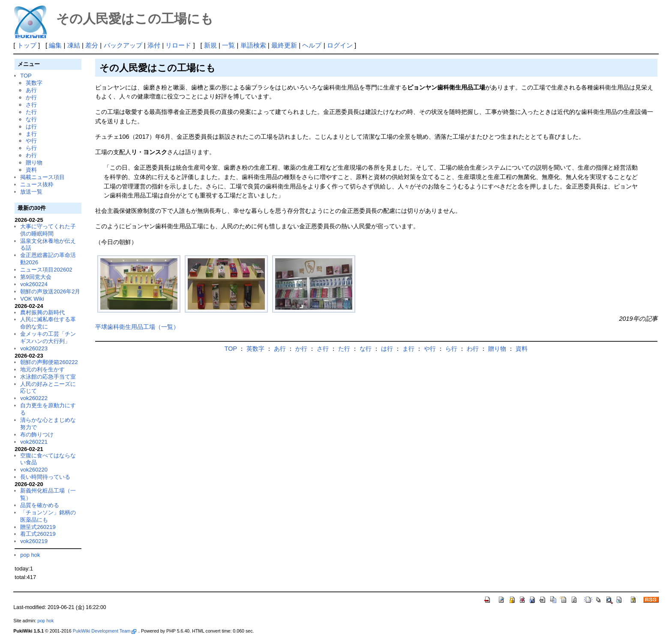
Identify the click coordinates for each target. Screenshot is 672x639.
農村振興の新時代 (42, 312)
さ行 (31, 105)
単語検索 (253, 45)
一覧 (228, 45)
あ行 (31, 90)
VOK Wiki (32, 299)
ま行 (31, 134)
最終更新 (284, 45)
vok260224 (34, 284)
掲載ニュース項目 (42, 177)
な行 (31, 119)
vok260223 (34, 348)
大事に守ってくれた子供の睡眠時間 (48, 230)
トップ (27, 45)
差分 (92, 45)
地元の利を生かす (42, 369)
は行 (31, 127)
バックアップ (123, 45)
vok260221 (34, 442)
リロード (178, 45)
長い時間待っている (45, 477)
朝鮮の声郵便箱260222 (49, 362)
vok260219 (34, 541)
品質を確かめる (40, 505)
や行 (31, 141)
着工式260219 (38, 534)
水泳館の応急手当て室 (48, 377)
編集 (55, 45)
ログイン (340, 45)
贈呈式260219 (38, 527)
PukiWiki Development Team (105, 631)
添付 (154, 45)
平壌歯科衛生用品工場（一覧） (137, 327)
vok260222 (34, 398)
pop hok (30, 555)
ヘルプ (312, 45)
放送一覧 (31, 192)
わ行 (31, 155)
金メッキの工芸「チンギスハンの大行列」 (48, 337)
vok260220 (34, 470)
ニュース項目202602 (46, 270)
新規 (210, 45)
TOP (26, 76)
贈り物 (34, 163)
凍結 (74, 45)
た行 (31, 112)
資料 (31, 170)
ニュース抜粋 (37, 184)
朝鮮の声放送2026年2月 (50, 291)
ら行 (31, 148)
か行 (31, 97)
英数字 (34, 83)
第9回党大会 (36, 277)
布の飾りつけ (37, 434)
